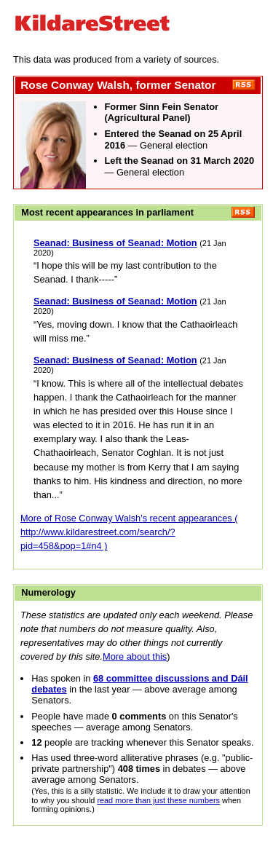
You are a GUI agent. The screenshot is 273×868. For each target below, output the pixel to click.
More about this (135, 656)
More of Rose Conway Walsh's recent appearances (126, 518)
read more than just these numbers (158, 800)
